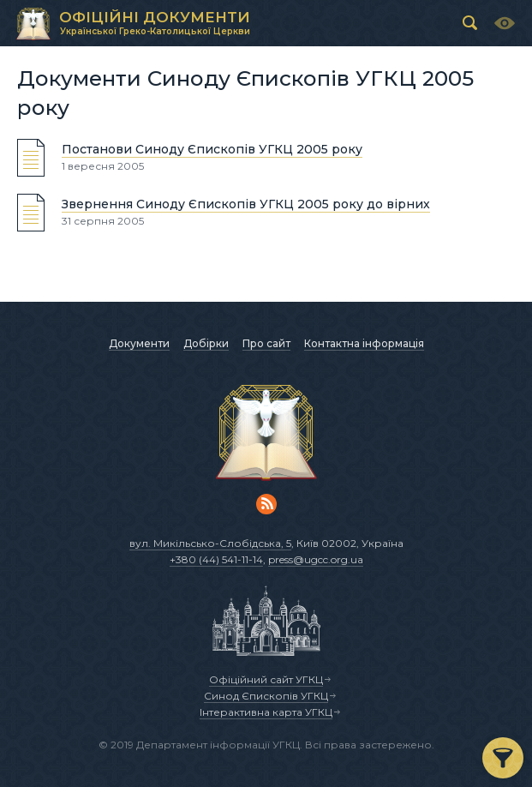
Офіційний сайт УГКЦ (266, 679)
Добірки (206, 343)
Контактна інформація (364, 343)
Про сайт (266, 343)
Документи (139, 343)
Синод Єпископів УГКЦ (266, 696)
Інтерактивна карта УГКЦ (266, 712)
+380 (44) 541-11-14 (216, 559)
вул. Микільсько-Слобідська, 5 (210, 543)
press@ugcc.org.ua (316, 559)
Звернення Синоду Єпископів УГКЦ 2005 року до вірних (246, 204)
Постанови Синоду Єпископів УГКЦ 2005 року (212, 149)
